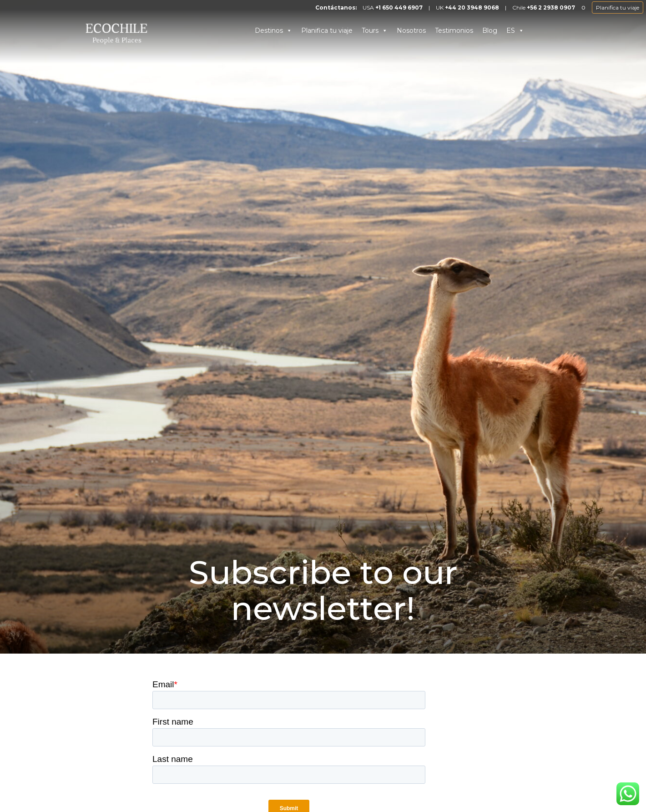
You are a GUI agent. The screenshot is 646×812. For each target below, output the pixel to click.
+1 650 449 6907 (399, 8)
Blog (490, 30)
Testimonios (454, 30)
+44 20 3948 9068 (472, 8)
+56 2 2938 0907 (551, 8)
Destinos (273, 30)
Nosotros (411, 30)
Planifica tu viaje (618, 8)
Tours (375, 30)
